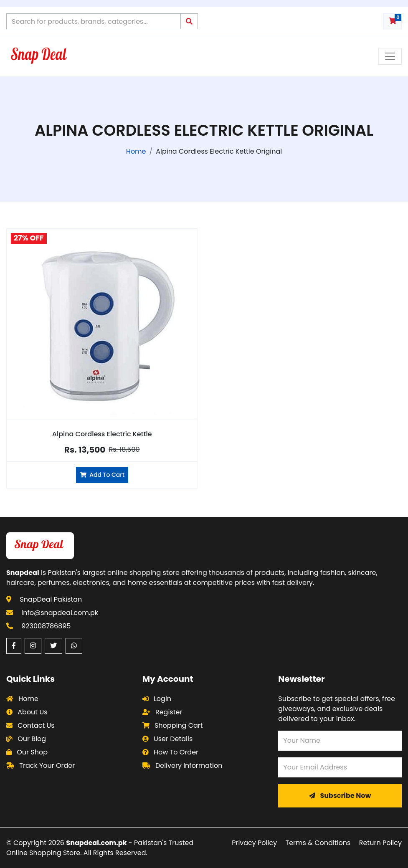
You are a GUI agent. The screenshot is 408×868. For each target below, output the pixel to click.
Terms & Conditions (318, 843)
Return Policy (380, 843)
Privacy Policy (254, 843)
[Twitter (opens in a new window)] (53, 646)
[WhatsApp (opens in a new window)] (74, 646)
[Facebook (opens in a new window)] (14, 646)
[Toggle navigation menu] (390, 56)
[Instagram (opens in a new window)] (33, 646)
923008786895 (46, 626)
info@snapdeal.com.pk (60, 613)
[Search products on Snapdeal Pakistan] (94, 21)
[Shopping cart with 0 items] (393, 21)
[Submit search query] (189, 21)
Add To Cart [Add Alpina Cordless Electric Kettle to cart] (102, 475)
